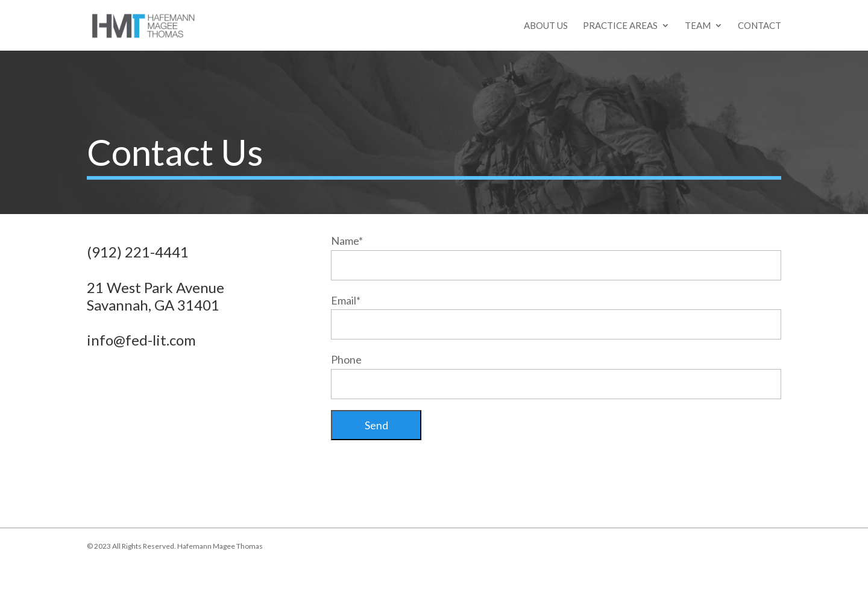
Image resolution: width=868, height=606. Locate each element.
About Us (546, 26)
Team (698, 26)
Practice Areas (620, 26)
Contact (759, 26)
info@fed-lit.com (141, 340)
